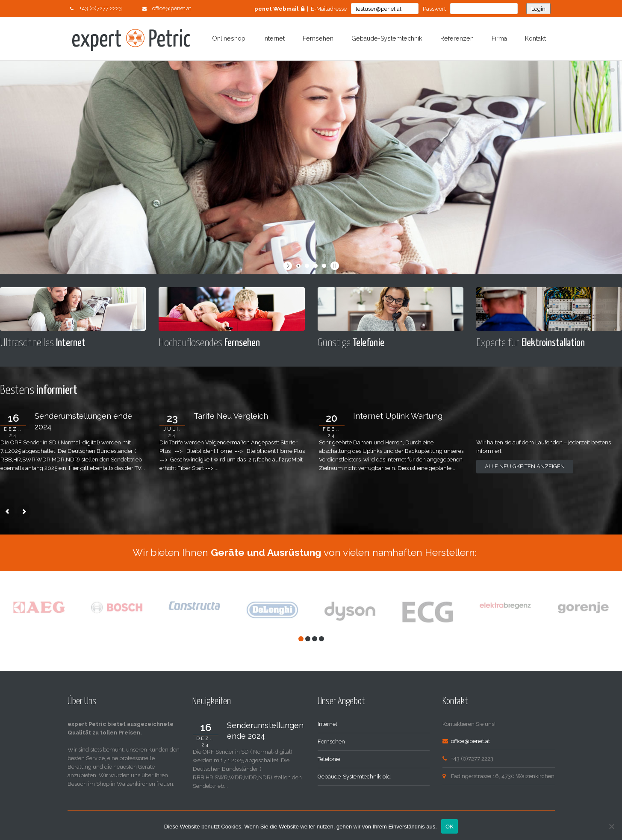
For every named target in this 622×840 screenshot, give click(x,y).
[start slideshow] (289, 266)
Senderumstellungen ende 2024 (83, 421)
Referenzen (457, 38)
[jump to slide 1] (298, 266)
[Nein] (611, 826)
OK (450, 827)
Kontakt (535, 38)
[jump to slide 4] (324, 266)
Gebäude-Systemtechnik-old (354, 777)
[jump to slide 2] (307, 266)
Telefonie (329, 759)
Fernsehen (318, 38)
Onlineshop (229, 38)
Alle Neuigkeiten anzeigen (525, 466)
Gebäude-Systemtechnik (387, 38)
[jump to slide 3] (315, 266)
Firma (499, 38)
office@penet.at (172, 8)
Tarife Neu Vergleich (231, 416)
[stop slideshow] (334, 266)
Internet (274, 38)
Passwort (434, 9)
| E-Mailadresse (301, 9)
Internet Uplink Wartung (398, 416)
